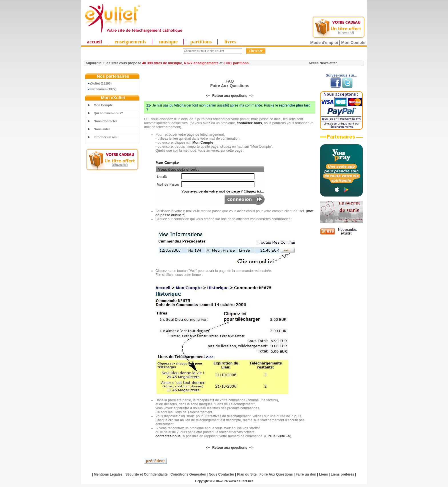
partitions (201, 42)
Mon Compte (353, 43)
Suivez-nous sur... (342, 75)
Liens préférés (343, 474)
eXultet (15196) (99, 83)
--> (251, 96)
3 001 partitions (236, 63)
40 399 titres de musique (162, 63)
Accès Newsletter (323, 63)
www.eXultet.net (241, 481)
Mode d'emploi (324, 43)
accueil (94, 42)
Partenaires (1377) (102, 89)
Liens (324, 474)
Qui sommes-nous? (108, 113)
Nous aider (102, 129)
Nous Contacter (105, 121)
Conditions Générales (188, 474)
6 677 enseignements (201, 63)
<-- (208, 96)
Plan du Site (247, 474)
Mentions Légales (108, 474)
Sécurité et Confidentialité (147, 474)
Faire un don (306, 474)
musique (168, 42)
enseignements (130, 42)
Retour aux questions (230, 96)
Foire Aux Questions (276, 474)
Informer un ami (106, 137)
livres (230, 42)
